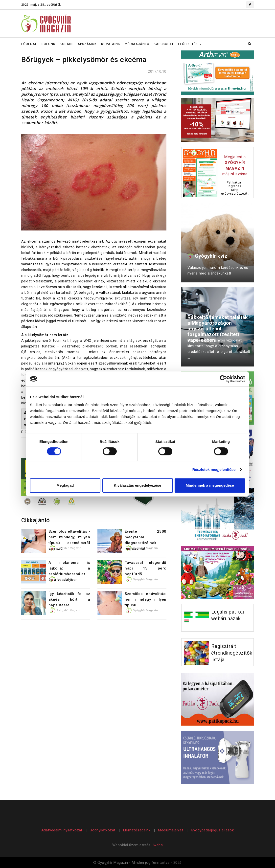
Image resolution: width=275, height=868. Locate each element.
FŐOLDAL (29, 44)
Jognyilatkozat (103, 830)
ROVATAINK (111, 44)
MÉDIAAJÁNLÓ (137, 44)
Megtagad (65, 485)
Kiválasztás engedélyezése (137, 485)
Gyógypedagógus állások (212, 830)
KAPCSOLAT (164, 44)
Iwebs (158, 845)
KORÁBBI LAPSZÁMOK (78, 44)
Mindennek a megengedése (210, 485)
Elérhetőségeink (137, 830)
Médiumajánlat (171, 830)
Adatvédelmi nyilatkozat (62, 830)
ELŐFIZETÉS (190, 44)
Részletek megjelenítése (214, 469)
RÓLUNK (48, 44)
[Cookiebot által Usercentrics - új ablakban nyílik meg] (223, 379)
